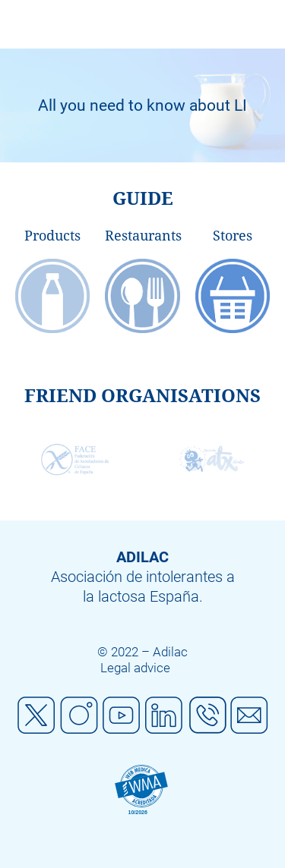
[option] (142, 105)
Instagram (79, 715)
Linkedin (164, 715)
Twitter (36, 715)
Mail (249, 715)
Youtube (122, 715)
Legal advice (135, 668)
